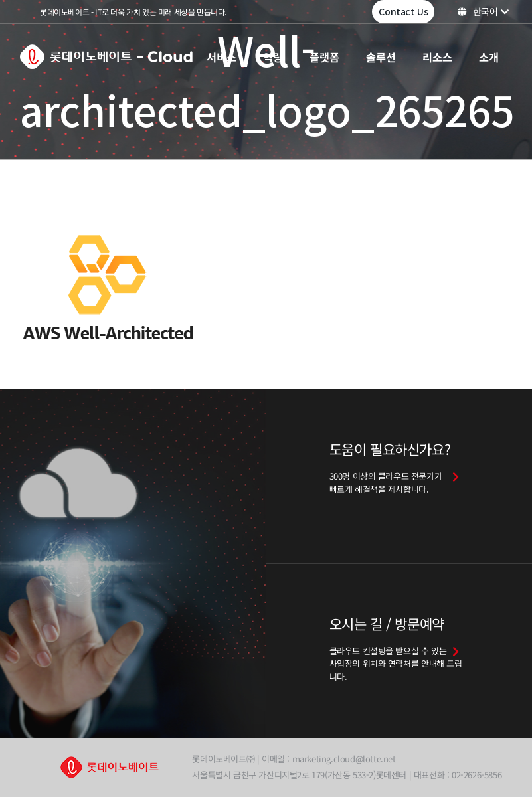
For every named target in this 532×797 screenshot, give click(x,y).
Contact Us (403, 11)
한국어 (483, 11)
